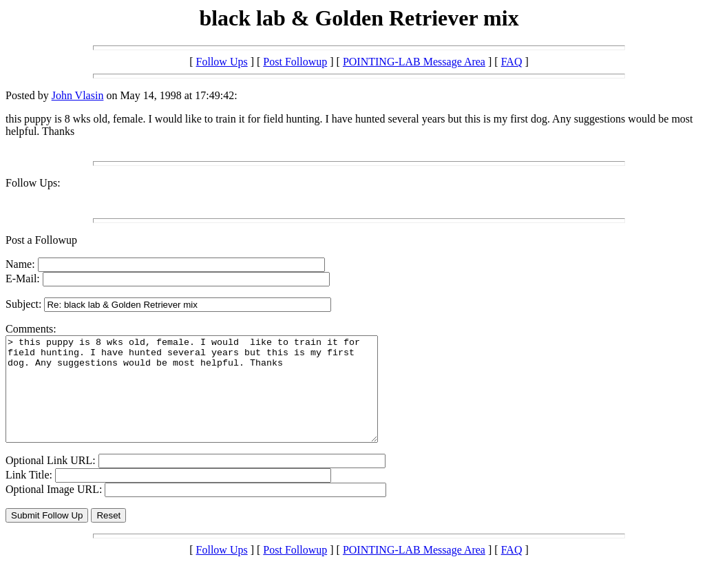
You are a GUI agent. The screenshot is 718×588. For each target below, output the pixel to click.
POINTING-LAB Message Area (414, 62)
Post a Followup (41, 240)
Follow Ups (222, 62)
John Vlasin (78, 95)
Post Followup (295, 62)
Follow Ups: (33, 183)
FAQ (512, 62)
